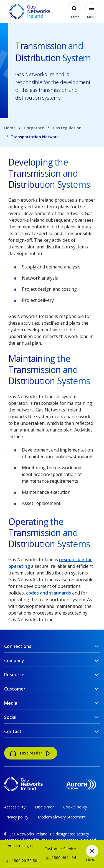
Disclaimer (44, 807)
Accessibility (15, 807)
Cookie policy (75, 807)
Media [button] (11, 703)
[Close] (92, 854)
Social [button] (10, 717)
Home (10, 128)
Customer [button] (15, 689)
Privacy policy (16, 817)
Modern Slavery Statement (62, 817)
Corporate (34, 128)
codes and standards (49, 593)
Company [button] (14, 660)
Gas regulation (67, 128)
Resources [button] (15, 675)
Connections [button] (18, 646)
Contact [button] (13, 731)
